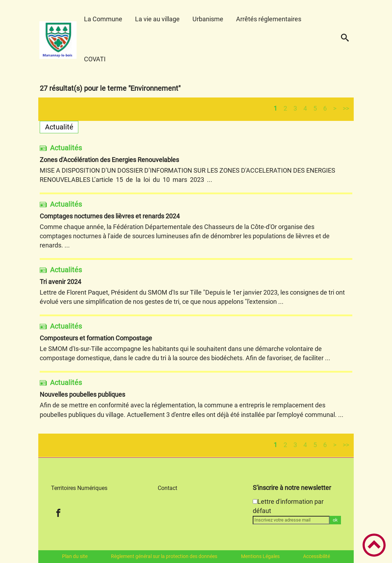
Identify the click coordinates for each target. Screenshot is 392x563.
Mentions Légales (260, 556)
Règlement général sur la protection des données (164, 556)
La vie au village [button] (157, 19)
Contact (167, 488)
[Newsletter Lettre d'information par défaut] (255, 501)
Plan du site (75, 556)
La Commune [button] (103, 19)
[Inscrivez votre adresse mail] (291, 520)
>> (346, 108)
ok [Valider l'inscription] (335, 520)
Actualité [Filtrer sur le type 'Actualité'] (59, 127)
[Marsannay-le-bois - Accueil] (58, 40)
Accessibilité (317, 556)
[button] (345, 40)
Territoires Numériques (79, 488)
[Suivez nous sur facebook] (58, 513)
